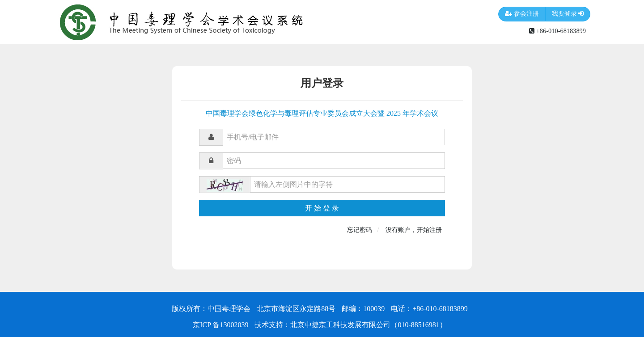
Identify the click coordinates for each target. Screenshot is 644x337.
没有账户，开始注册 (414, 230)
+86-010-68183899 (557, 31)
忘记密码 (360, 230)
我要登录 (568, 14)
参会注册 (522, 14)
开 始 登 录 (322, 208)
